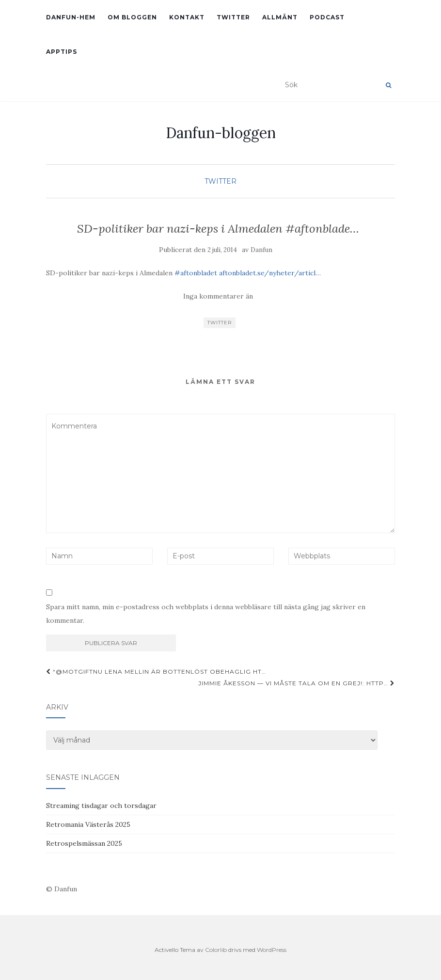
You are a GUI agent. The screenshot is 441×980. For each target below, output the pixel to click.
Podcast (327, 17)
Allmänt (280, 17)
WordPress (272, 950)
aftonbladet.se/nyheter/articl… (270, 273)
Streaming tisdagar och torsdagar (101, 806)
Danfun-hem (71, 17)
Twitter (233, 17)
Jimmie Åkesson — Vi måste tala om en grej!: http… (297, 683)
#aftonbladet (196, 273)
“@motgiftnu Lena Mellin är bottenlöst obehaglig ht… (156, 672)
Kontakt (187, 17)
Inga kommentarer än (218, 296)
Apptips (62, 52)
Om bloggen (132, 17)
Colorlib (216, 950)
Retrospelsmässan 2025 (84, 843)
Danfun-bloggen (221, 133)
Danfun (261, 250)
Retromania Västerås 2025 (88, 824)
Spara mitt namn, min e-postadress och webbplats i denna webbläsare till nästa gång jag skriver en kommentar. (206, 614)
